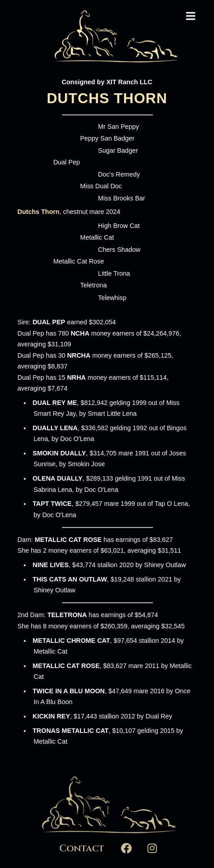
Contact (82, 849)
